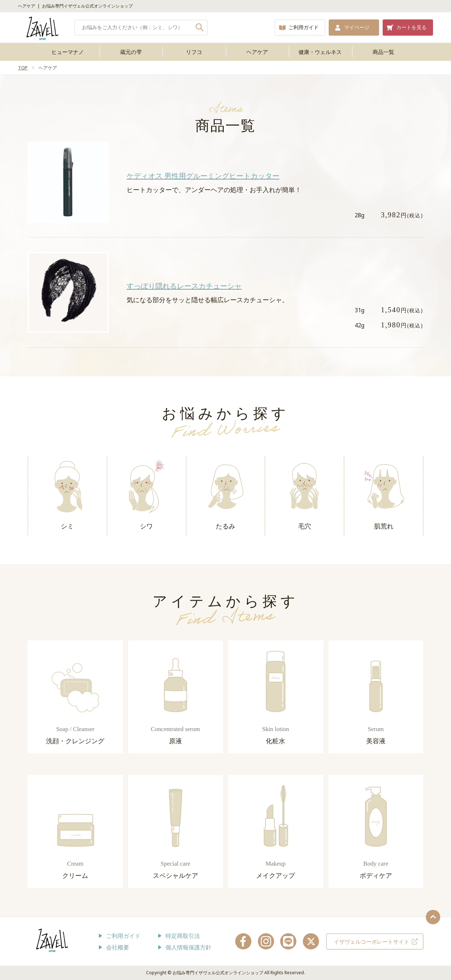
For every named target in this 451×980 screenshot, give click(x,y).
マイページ (357, 27)
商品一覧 (383, 52)
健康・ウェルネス (320, 52)
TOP (23, 68)
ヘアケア (257, 52)
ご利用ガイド (304, 27)
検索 (200, 28)
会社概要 (118, 947)
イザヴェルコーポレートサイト (372, 942)
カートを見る (411, 27)
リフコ (194, 52)
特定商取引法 (183, 936)
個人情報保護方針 (188, 947)
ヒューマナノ (68, 52)
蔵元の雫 (131, 52)
